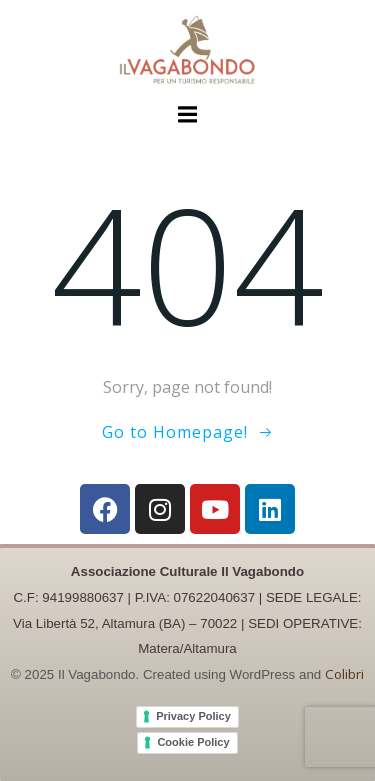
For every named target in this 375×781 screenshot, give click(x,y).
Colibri (344, 674)
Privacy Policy (193, 716)
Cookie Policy (193, 742)
